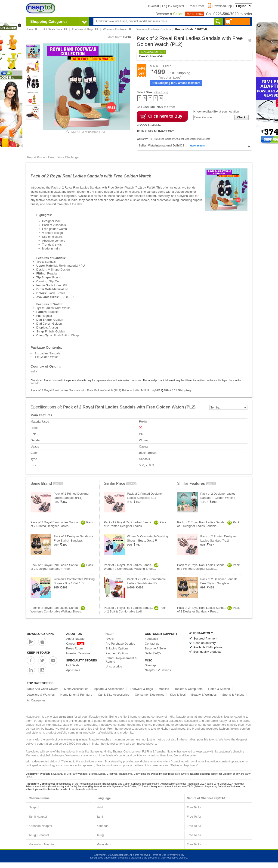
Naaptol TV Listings (158, 670)
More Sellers (197, 146)
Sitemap (150, 665)
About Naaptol (76, 639)
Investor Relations (78, 653)
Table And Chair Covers (43, 689)
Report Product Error (41, 157)
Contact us (152, 644)
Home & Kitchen (219, 689)
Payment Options (117, 653)
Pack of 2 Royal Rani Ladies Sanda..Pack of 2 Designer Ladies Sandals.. (208, 524)
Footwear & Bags (141, 689)
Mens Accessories (76, 689)
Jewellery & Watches (41, 695)
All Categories (36, 700)
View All (58, 484)
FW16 (127, 37)
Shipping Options (117, 648)
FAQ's (110, 639)
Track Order (196, 6)
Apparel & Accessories (109, 689)
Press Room (74, 648)
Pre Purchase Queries (120, 644)
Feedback (151, 639)
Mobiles (164, 689)
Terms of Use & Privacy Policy (155, 131)
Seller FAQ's (153, 653)
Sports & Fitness (233, 695)
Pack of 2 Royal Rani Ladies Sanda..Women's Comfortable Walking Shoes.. (58, 610)
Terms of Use (159, 855)
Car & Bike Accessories (113, 695)
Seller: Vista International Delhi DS (162, 146)
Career (75, 644)
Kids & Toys (178, 695)
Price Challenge (68, 157)
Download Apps (40, 634)
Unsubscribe (114, 666)
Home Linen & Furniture (76, 695)
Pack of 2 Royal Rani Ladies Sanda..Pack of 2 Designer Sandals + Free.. (62, 567)
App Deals (73, 670)
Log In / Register (173, 6)
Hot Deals (73, 665)
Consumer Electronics (150, 695)
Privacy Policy (176, 855)
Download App (220, 6)
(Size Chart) (161, 92)
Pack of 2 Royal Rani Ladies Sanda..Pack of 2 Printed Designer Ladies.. (62, 524)
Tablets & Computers (189, 689)
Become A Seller (156, 648)
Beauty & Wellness (204, 695)
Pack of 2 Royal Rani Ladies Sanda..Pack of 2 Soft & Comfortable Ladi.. (135, 610)
